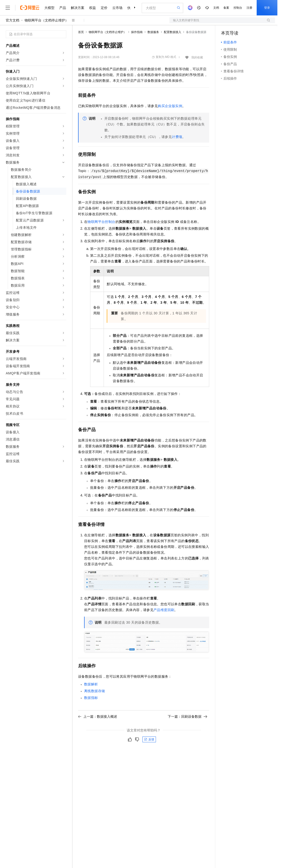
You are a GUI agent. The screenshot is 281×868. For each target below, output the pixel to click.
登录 (267, 8)
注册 (249, 8)
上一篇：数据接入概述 (98, 716)
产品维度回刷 (164, 610)
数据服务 (153, 32)
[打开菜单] (8, 8)
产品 (63, 8)
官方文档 (13, 20)
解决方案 (78, 8)
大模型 (49, 8)
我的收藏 (197, 57)
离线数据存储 (94, 691)
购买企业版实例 (170, 106)
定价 (104, 8)
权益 (93, 8)
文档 (216, 8)
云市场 (117, 8)
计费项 (177, 137)
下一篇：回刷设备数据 (187, 716)
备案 (226, 8)
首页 (81, 32)
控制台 (238, 8)
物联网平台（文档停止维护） (47, 20)
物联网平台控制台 (101, 222)
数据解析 (91, 684)
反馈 (149, 739)
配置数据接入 (173, 32)
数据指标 (91, 698)
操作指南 (137, 32)
